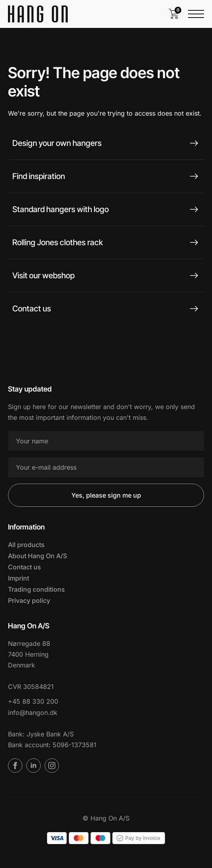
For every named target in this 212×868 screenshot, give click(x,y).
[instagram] (52, 766)
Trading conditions (36, 589)
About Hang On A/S (37, 556)
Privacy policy (29, 600)
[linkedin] (33, 766)
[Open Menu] (196, 14)
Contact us (25, 567)
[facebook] (15, 766)
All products (26, 545)
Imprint (19, 578)
